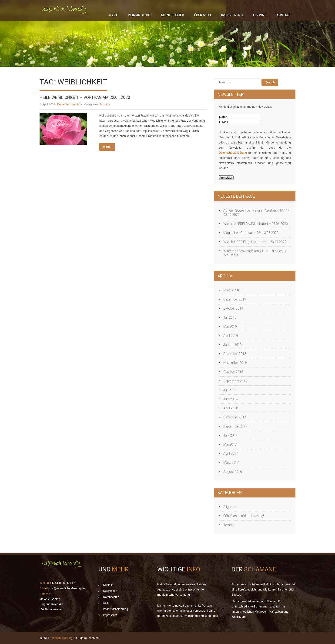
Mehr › (107, 147)
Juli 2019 (230, 317)
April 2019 (231, 336)
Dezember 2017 (235, 417)
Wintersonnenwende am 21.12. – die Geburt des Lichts (255, 253)
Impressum (110, 615)
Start (113, 15)
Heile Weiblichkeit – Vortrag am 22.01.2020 (85, 97)
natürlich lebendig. (62, 638)
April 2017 (231, 454)
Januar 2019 (233, 345)
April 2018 (231, 408)
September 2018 (235, 381)
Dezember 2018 (235, 354)
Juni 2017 (230, 435)
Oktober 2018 (233, 372)
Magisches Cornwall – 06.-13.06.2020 (251, 233)
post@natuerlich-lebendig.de (67, 588)
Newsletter (110, 591)
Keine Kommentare (70, 104)
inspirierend (232, 15)
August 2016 (233, 472)
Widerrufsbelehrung (116, 609)
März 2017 (231, 463)
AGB (106, 603)
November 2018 (235, 363)
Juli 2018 (230, 390)
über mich (203, 15)
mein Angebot (139, 15)
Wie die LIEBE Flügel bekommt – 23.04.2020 (255, 242)
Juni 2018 (230, 399)
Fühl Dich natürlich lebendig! (244, 516)
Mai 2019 (230, 327)
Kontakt (284, 15)
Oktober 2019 (233, 308)
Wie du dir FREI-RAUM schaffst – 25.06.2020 (256, 224)
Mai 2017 (230, 444)
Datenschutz (111, 597)
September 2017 (235, 426)
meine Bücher (173, 15)
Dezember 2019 (235, 299)
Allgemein (230, 507)
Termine (260, 15)
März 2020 (231, 290)
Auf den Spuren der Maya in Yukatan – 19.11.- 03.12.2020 (256, 213)
